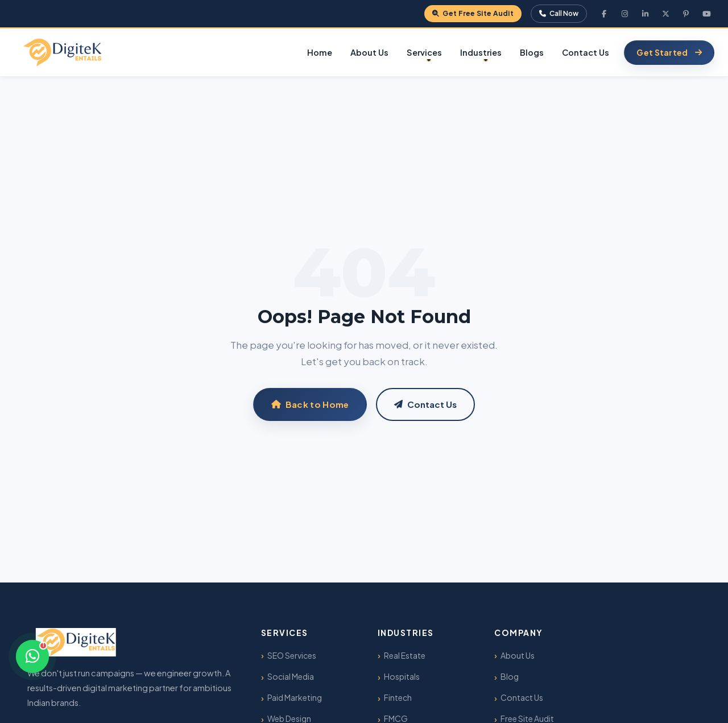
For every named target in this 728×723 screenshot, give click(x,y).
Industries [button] (481, 52)
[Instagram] (624, 14)
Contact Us (586, 52)
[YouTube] (706, 14)
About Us (369, 52)
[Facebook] (604, 14)
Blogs (532, 52)
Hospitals (402, 676)
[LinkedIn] (645, 14)
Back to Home (310, 404)
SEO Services (292, 655)
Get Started (669, 52)
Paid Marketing (295, 697)
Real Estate (405, 655)
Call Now (559, 13)
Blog (510, 676)
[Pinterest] (686, 14)
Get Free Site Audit (473, 13)
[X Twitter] (665, 14)
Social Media (291, 676)
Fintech (398, 697)
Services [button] (424, 52)
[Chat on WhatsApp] (32, 656)
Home (320, 52)
